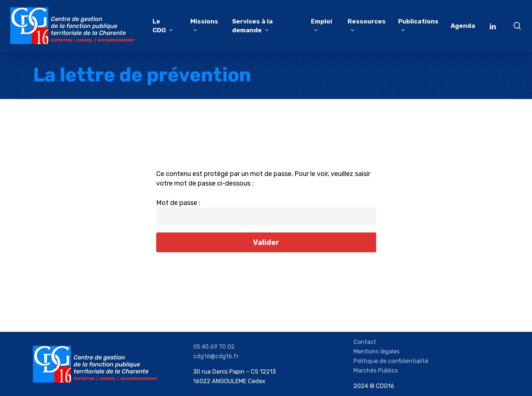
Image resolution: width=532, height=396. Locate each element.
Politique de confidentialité (391, 361)
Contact (365, 342)
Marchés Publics (376, 371)
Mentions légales (377, 351)
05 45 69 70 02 (214, 347)
